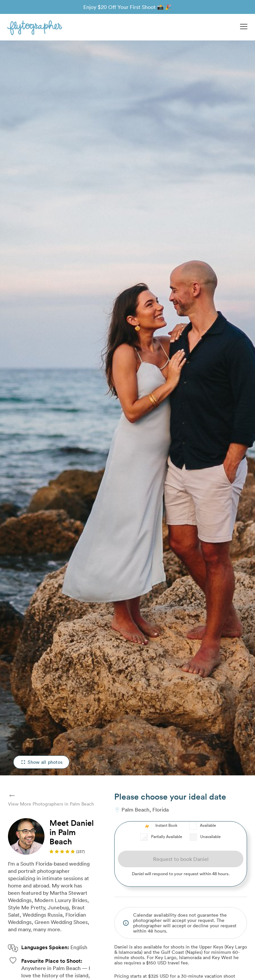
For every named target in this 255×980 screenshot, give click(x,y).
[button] (244, 27)
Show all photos (41, 762)
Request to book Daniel (181, 859)
